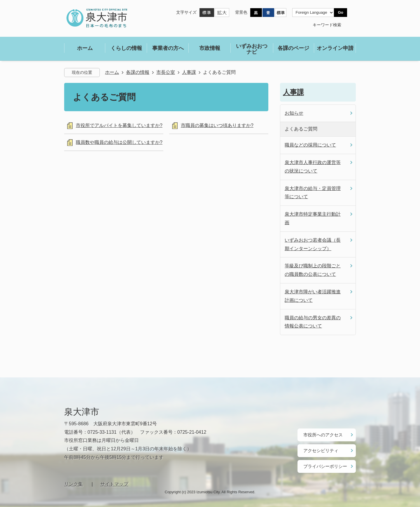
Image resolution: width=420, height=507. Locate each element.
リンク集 (73, 481)
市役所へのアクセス (322, 434)
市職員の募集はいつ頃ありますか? (217, 125)
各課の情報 (138, 72)
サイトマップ (114, 481)
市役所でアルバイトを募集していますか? (119, 125)
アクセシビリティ (320, 449)
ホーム (112, 72)
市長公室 (166, 72)
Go (341, 12)
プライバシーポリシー (324, 464)
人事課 (189, 72)
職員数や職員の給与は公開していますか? (119, 142)
